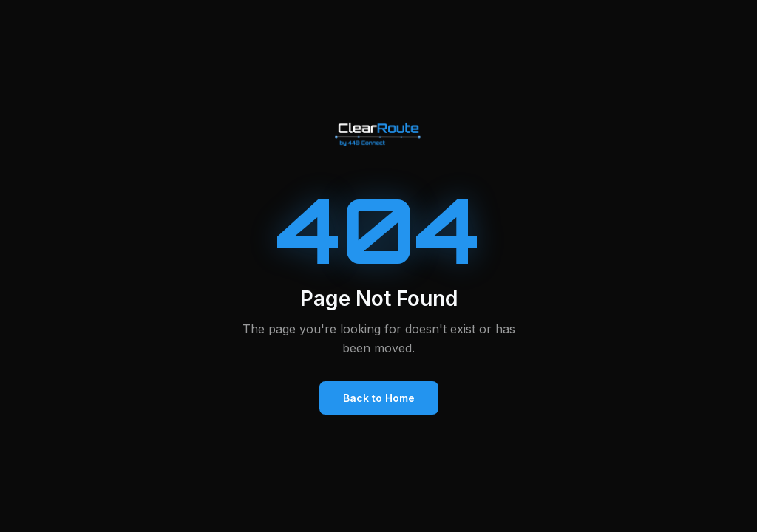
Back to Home (379, 398)
